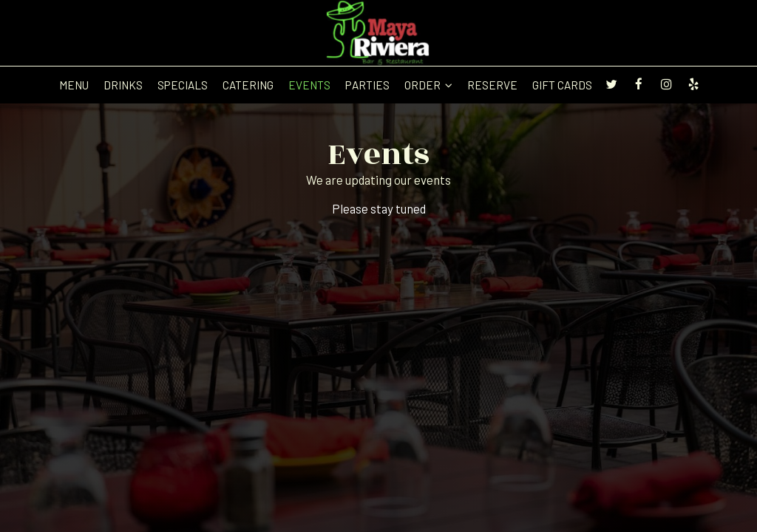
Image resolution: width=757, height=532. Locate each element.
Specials (183, 85)
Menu (74, 85)
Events (309, 85)
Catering (248, 85)
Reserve (492, 85)
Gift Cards (562, 85)
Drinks (123, 85)
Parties (367, 85)
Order (428, 85)
